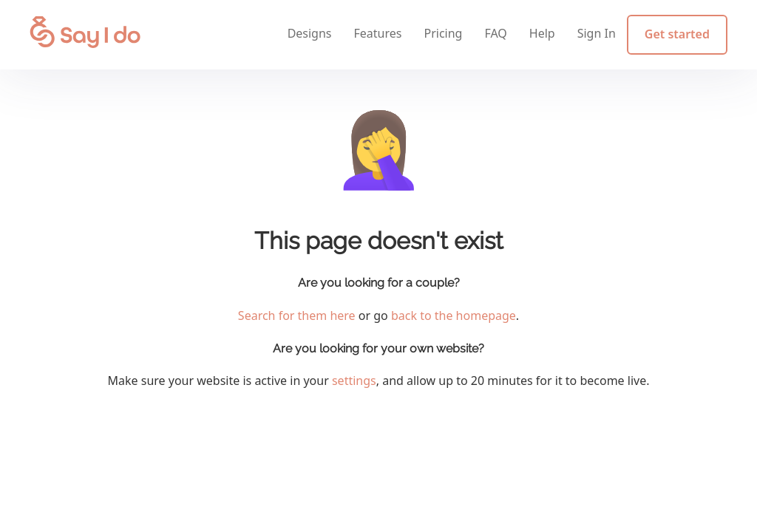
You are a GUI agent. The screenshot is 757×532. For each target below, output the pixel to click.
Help (542, 33)
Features (378, 33)
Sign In (597, 33)
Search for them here (297, 316)
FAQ (495, 33)
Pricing (443, 33)
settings (354, 381)
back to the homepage (454, 316)
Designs (310, 33)
